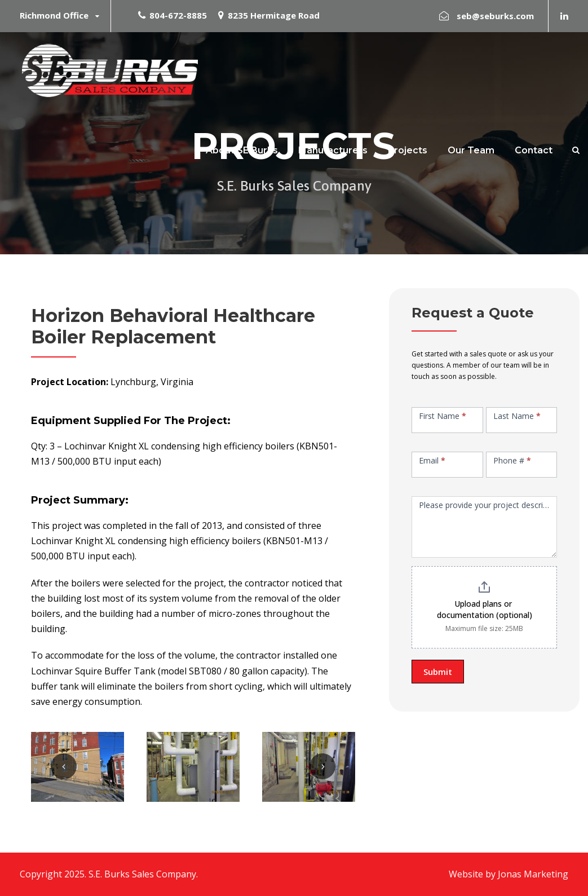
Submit (438, 672)
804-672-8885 (178, 15)
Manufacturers (333, 150)
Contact (534, 150)
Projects (408, 150)
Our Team (471, 150)
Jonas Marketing (533, 874)
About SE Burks (242, 150)
